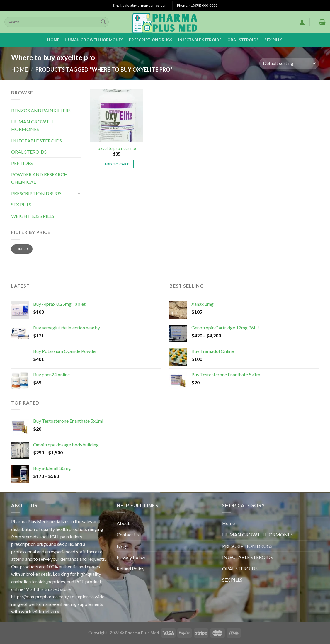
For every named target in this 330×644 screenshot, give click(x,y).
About (123, 523)
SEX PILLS (273, 40)
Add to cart (117, 164)
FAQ (121, 546)
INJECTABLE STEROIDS (200, 40)
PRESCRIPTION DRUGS (151, 40)
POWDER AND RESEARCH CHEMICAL (39, 178)
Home (53, 40)
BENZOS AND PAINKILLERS (41, 110)
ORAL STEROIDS (243, 40)
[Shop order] (289, 63)
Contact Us (128, 535)
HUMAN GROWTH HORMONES (94, 40)
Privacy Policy (131, 557)
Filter (22, 249)
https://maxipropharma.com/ (40, 596)
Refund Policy (131, 569)
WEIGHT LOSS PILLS (33, 216)
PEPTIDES (22, 163)
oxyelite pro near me (117, 148)
